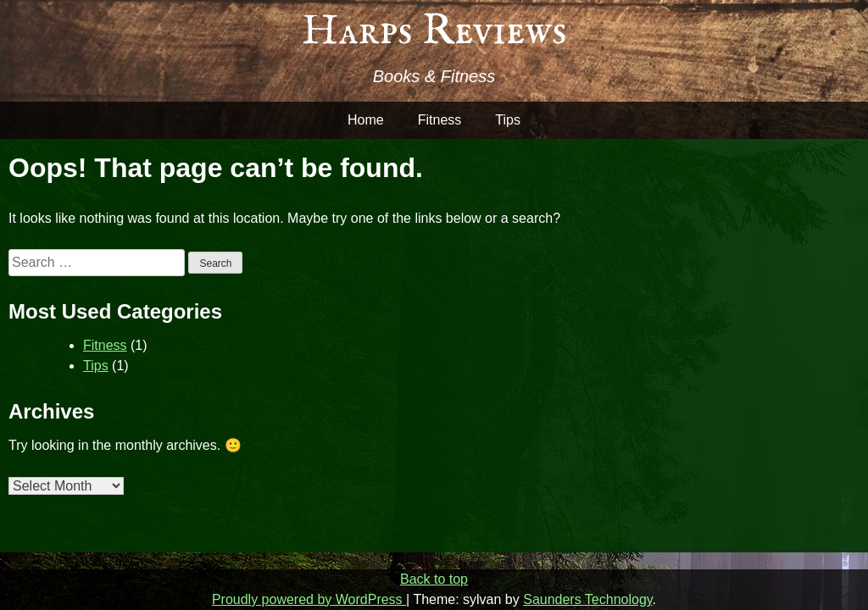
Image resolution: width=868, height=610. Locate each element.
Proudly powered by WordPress (309, 599)
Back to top (434, 579)
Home (366, 120)
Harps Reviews (434, 32)
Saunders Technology (587, 599)
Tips (508, 120)
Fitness (440, 120)
